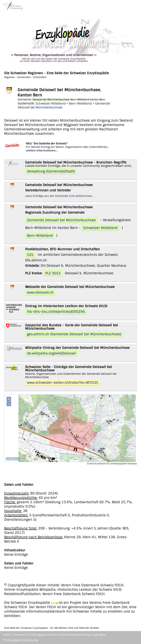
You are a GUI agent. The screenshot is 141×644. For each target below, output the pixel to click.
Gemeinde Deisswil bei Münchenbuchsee (61, 220)
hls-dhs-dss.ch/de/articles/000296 (56, 311)
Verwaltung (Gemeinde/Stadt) (51, 171)
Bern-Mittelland (80, 103)
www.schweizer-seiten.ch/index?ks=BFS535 (63, 382)
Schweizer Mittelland (50, 103)
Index (6, 635)
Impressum (20, 635)
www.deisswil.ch (40, 292)
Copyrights (99, 635)
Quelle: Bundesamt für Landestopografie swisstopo (112, 464)
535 (30, 255)
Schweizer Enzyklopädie (34, 628)
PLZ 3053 (53, 273)
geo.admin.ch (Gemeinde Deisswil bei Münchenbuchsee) (74, 334)
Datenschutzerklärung (75, 635)
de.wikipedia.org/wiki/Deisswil (51, 353)
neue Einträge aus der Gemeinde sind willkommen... (59, 196)
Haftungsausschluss (44, 635)
